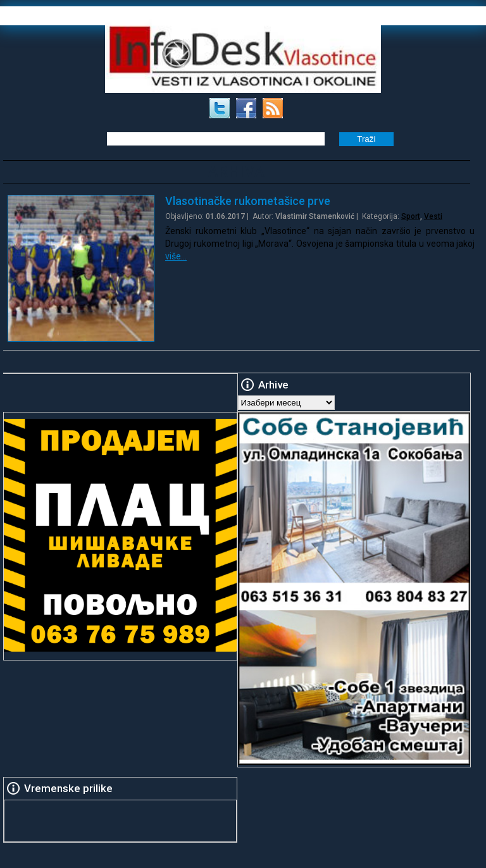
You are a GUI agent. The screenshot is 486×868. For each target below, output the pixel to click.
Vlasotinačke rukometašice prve (248, 201)
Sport (411, 216)
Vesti (433, 216)
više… (176, 256)
